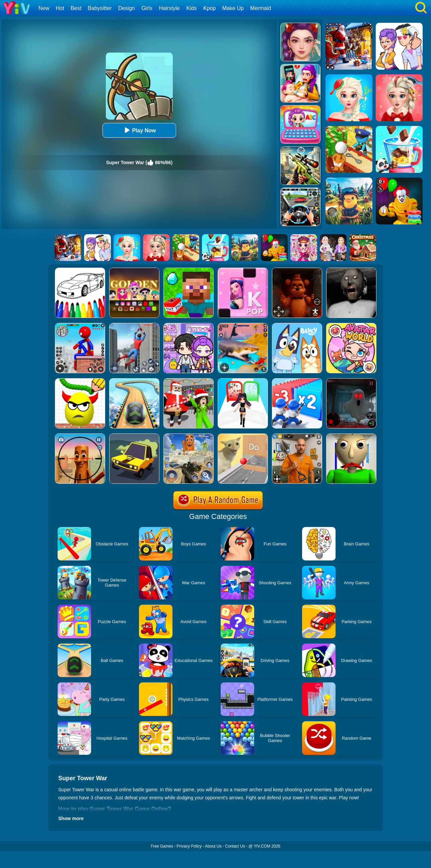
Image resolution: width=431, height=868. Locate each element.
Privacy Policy (189, 846)
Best (76, 8)
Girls (147, 8)
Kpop (209, 8)
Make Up (233, 8)
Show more (71, 818)
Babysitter (100, 8)
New (44, 8)
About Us (213, 846)
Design (127, 8)
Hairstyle (169, 8)
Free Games (162, 846)
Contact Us (235, 846)
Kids (191, 8)
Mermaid (261, 8)
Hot (60, 8)
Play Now (139, 130)
